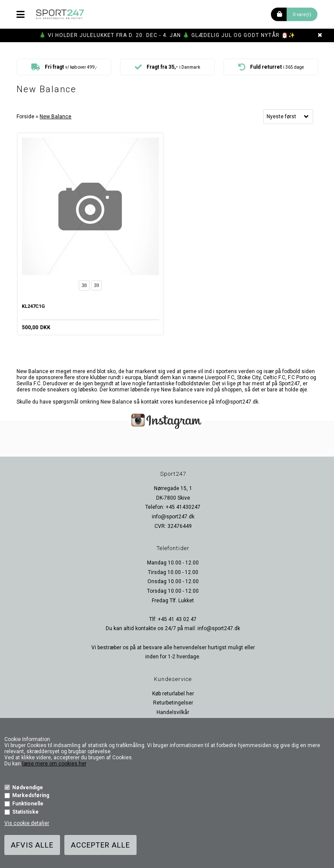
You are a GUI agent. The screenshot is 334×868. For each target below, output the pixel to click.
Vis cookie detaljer (27, 823)
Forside (25, 117)
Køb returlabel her (173, 694)
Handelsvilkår (173, 712)
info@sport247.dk (173, 517)
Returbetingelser (173, 703)
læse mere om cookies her (54, 764)
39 (97, 285)
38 (84, 285)
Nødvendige (28, 788)
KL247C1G (33, 306)
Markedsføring (31, 795)
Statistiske (25, 812)
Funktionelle (28, 804)
